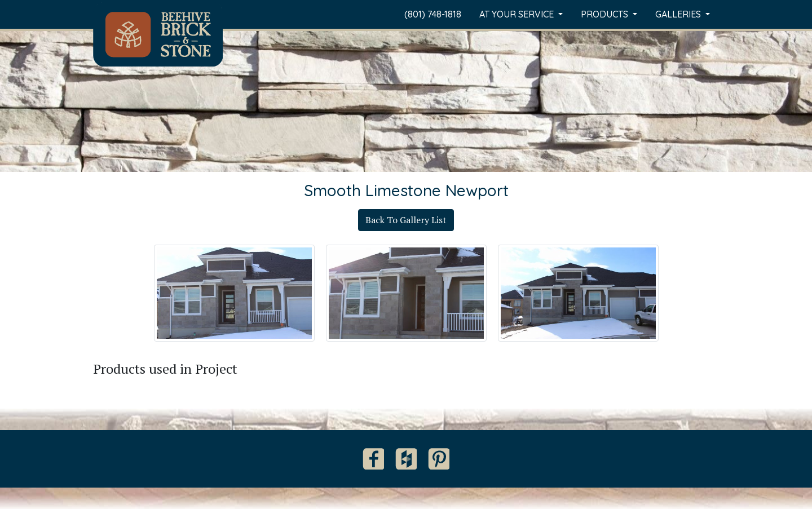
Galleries (679, 14)
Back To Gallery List (406, 220)
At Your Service (518, 14)
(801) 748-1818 (433, 14)
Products (606, 14)
